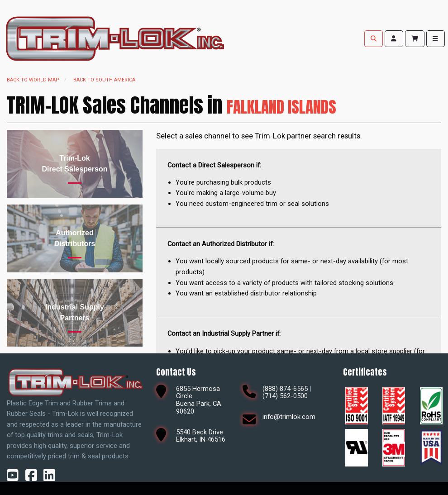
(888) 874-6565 (285, 389)
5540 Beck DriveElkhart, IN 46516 (201, 436)
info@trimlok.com (289, 417)
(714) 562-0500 (285, 396)
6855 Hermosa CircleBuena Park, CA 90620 (199, 400)
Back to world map (33, 80)
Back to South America (104, 80)
